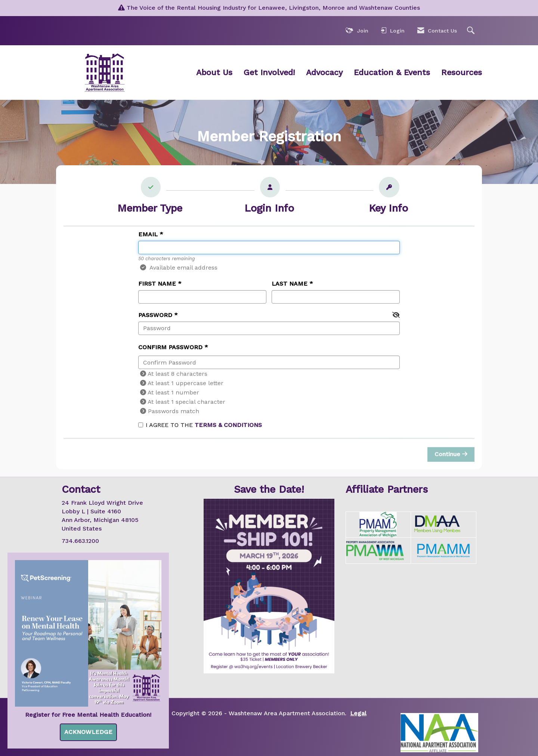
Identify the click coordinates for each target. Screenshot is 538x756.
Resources (462, 72)
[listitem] (150, 197)
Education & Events (392, 72)
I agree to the (200, 425)
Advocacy (324, 72)
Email (148, 234)
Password (155, 315)
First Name (157, 284)
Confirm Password (170, 347)
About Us (214, 72)
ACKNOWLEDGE (88, 732)
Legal (358, 713)
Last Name (290, 284)
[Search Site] (472, 31)
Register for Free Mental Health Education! (88, 715)
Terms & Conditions (228, 425)
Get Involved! (269, 72)
